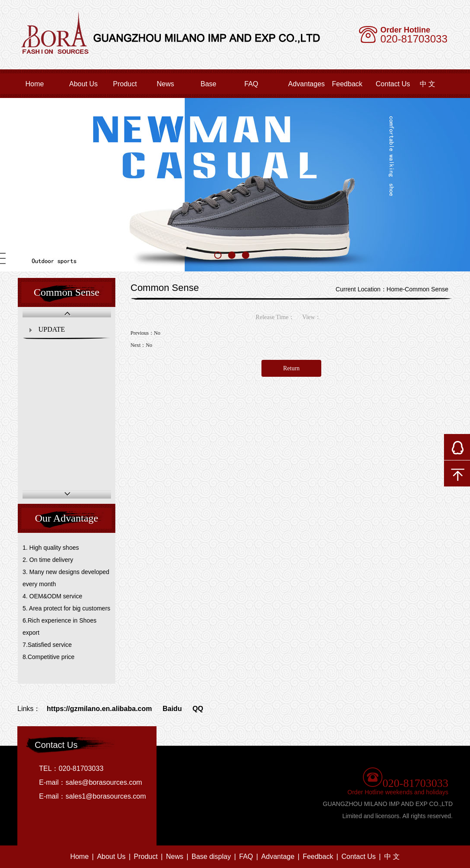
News (166, 84)
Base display (211, 857)
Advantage (278, 857)
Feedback (347, 84)
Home (35, 84)
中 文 (392, 857)
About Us (84, 84)
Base (209, 84)
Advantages (307, 84)
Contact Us (393, 84)
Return (291, 368)
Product (125, 84)
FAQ (251, 84)
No (157, 333)
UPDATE (52, 329)
